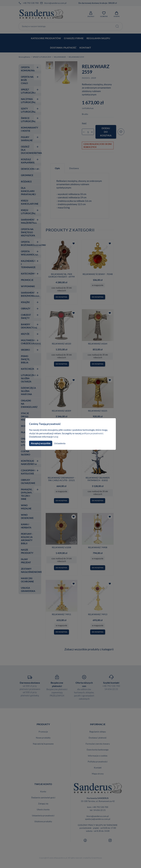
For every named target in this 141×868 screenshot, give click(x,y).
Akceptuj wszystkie (40, 443)
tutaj (56, 437)
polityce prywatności (94, 433)
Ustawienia (59, 443)
